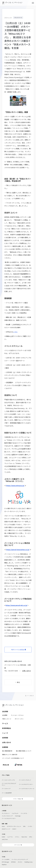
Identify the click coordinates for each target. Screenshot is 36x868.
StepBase (4, 864)
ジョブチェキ (15, 813)
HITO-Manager (5, 862)
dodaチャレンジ (6, 829)
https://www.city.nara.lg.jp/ (14, 77)
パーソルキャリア (6, 789)
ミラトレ (17, 837)
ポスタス (20, 862)
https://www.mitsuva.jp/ (13, 71)
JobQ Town (5, 839)
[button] (33, 3)
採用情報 (5, 738)
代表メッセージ (7, 719)
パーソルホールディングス (8, 780)
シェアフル (10, 837)
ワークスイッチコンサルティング (20, 859)
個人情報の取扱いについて (24, 751)
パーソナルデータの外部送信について (13, 758)
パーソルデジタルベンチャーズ (27, 789)
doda (3, 826)
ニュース (5, 733)
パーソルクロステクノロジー (26, 784)
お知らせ (32, 696)
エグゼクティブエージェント (14, 826)
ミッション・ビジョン (17, 715)
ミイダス (30, 826)
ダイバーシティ (19, 719)
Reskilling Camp (29, 862)
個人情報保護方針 (7, 751)
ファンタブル (24, 813)
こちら (15, 332)
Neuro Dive (24, 837)
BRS (24, 826)
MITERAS (13, 862)
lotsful (3, 837)
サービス (5, 723)
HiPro (31, 837)
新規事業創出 (7, 728)
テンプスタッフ (6, 813)
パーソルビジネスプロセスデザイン (9, 784)
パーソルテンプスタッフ (25, 780)
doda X (14, 829)
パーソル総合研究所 (7, 793)
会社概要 (5, 715)
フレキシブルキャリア (7, 816)
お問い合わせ (27, 671)
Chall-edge (18, 816)
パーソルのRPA (6, 859)
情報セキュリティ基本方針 (10, 755)
